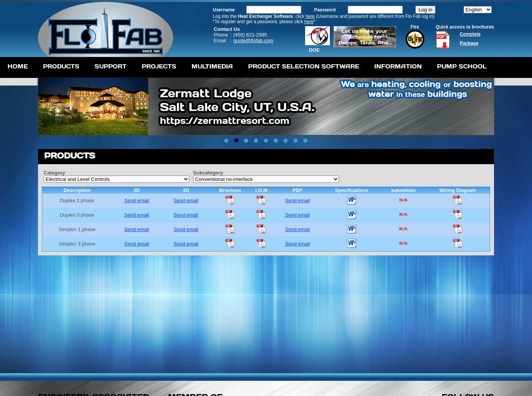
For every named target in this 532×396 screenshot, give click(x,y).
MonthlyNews (188, 12)
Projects (159, 66)
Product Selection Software (304, 66)
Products (61, 66)
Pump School (462, 66)
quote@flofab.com (253, 40)
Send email (137, 200)
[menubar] (247, 67)
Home (18, 66)
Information (398, 66)
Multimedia (212, 66)
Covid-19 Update (188, 24)
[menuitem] (18, 67)
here (310, 16)
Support (111, 66)
